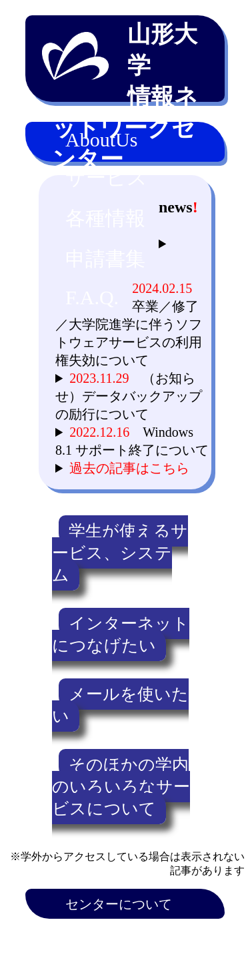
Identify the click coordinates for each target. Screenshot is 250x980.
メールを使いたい (120, 705)
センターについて (119, 904)
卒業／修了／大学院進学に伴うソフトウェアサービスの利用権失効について (130, 324)
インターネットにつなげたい (121, 634)
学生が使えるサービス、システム (120, 553)
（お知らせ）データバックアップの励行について (129, 396)
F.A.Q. (92, 297)
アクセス (92, 935)
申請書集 (105, 259)
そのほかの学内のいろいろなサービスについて (121, 787)
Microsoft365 (102, 965)
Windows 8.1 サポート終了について (132, 441)
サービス (106, 177)
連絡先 (165, 935)
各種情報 (105, 218)
